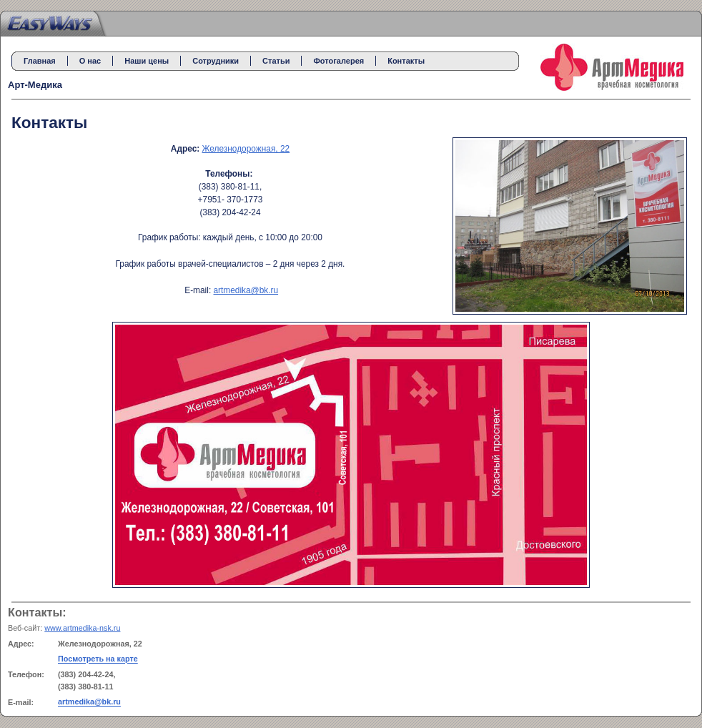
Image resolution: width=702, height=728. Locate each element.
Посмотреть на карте (98, 659)
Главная (40, 61)
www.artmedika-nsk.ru (82, 628)
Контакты (406, 61)
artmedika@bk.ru (246, 290)
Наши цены (147, 61)
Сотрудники (216, 61)
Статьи (276, 61)
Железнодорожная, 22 (246, 149)
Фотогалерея (338, 61)
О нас (90, 61)
